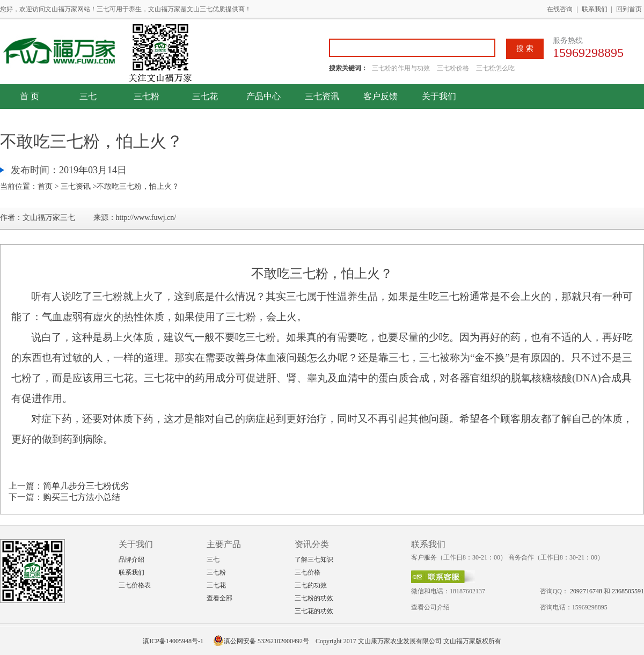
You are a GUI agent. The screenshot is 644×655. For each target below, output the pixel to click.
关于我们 (439, 96)
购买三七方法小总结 (82, 497)
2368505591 (628, 591)
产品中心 (264, 96)
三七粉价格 (453, 68)
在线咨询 (560, 9)
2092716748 (586, 591)
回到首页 (629, 9)
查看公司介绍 (430, 607)
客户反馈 (380, 96)
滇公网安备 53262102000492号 (261, 641)
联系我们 (595, 9)
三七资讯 (322, 96)
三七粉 (147, 96)
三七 (88, 96)
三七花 (205, 96)
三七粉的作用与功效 (402, 68)
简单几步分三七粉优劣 (86, 486)
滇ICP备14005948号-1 (173, 641)
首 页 (30, 96)
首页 (45, 186)
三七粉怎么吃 (495, 68)
